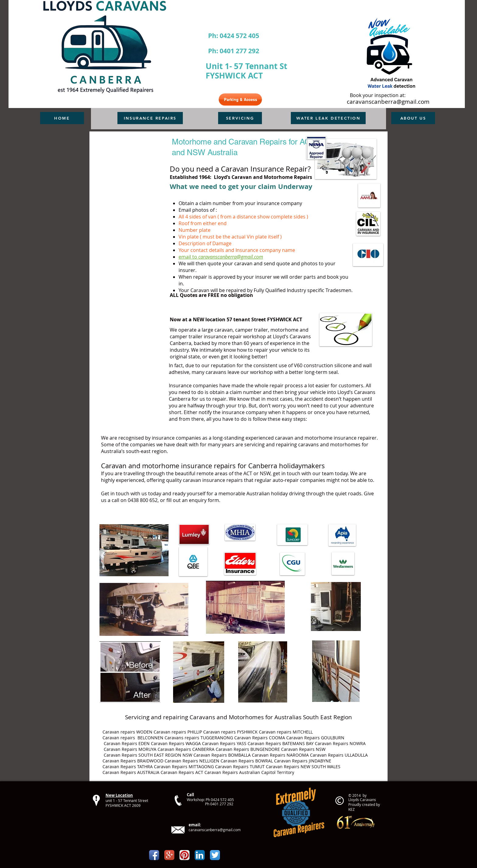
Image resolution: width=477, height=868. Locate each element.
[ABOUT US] (413, 118)
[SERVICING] (240, 118)
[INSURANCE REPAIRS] (150, 118)
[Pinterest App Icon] (185, 855)
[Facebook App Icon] (154, 855)
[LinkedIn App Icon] (200, 855)
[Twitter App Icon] (215, 855)
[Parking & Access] (240, 99)
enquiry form (204, 500)
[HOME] (62, 118)
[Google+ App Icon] (169, 855)
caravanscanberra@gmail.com (388, 102)
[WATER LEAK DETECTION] (328, 118)
